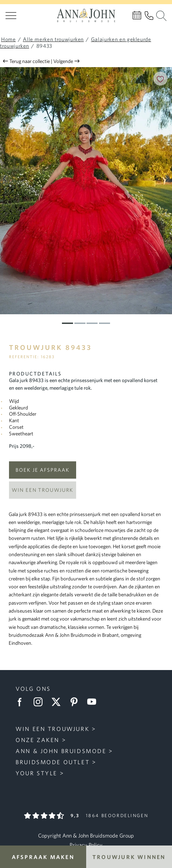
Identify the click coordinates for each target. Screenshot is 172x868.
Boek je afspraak (43, 470)
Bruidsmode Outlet (53, 762)
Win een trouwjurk (43, 490)
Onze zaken (38, 740)
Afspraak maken (43, 857)
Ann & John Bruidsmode (61, 751)
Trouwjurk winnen (129, 857)
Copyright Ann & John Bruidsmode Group (86, 835)
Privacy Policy (86, 845)
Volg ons (33, 689)
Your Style (37, 773)
